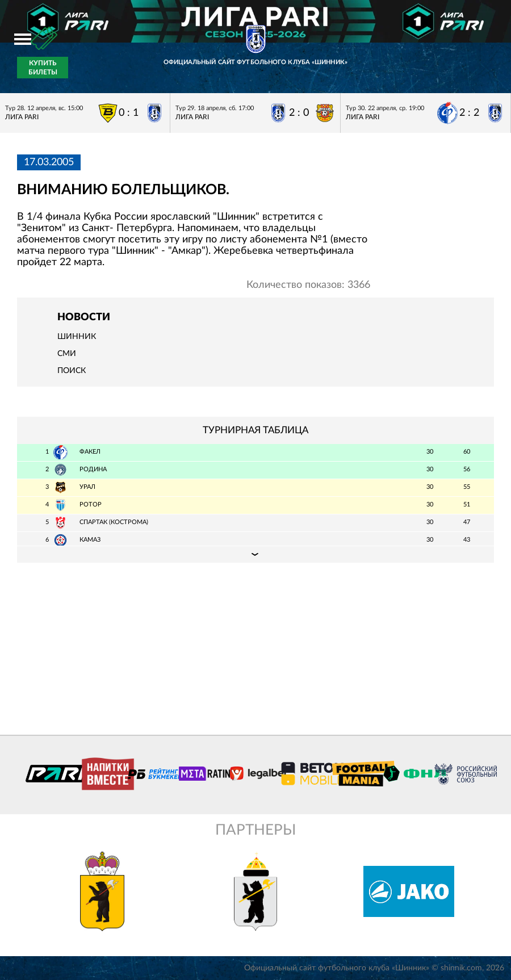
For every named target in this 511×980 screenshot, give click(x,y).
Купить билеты (43, 68)
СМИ (67, 354)
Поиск (72, 371)
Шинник (77, 337)
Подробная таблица (256, 554)
